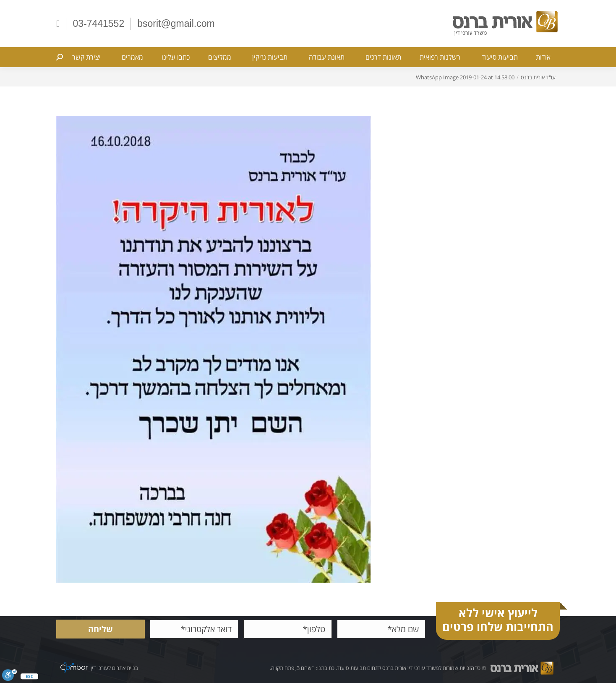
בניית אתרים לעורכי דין (114, 668)
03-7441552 (98, 24)
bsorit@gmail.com (176, 24)
